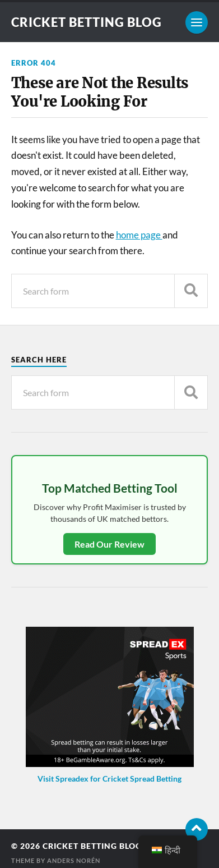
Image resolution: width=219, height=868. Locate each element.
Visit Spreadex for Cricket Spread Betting (109, 779)
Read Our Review (109, 544)
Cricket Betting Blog (87, 22)
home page (139, 235)
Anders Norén (74, 860)
